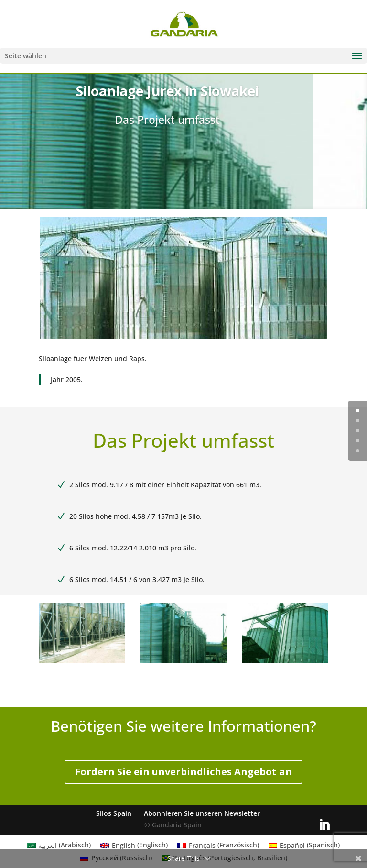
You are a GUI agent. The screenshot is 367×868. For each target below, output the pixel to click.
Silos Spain (114, 813)
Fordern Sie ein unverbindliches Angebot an (183, 772)
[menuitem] (59, 845)
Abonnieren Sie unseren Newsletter (202, 813)
